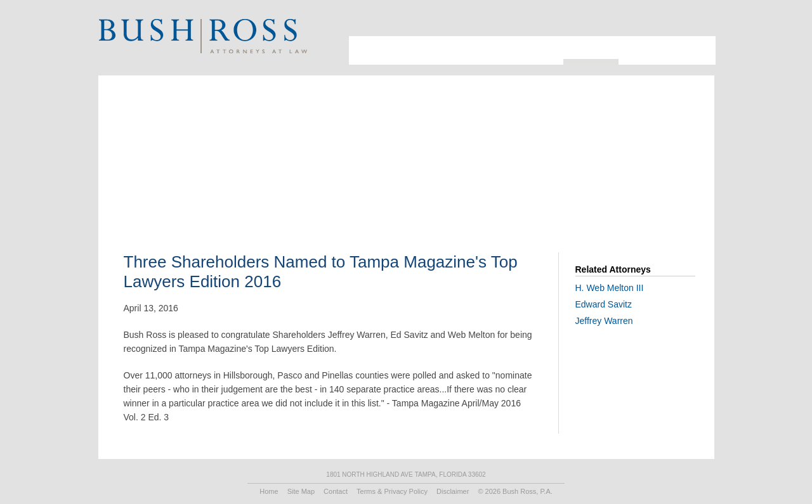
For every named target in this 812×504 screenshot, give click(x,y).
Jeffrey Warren (604, 321)
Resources (591, 48)
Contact (695, 50)
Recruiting (646, 50)
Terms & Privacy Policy (392, 491)
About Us (365, 50)
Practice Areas (527, 50)
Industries (463, 50)
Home (269, 491)
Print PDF (633, 168)
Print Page (697, 23)
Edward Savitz (604, 304)
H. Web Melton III (610, 288)
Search (682, 23)
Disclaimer (453, 491)
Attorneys (408, 50)
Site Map (301, 491)
